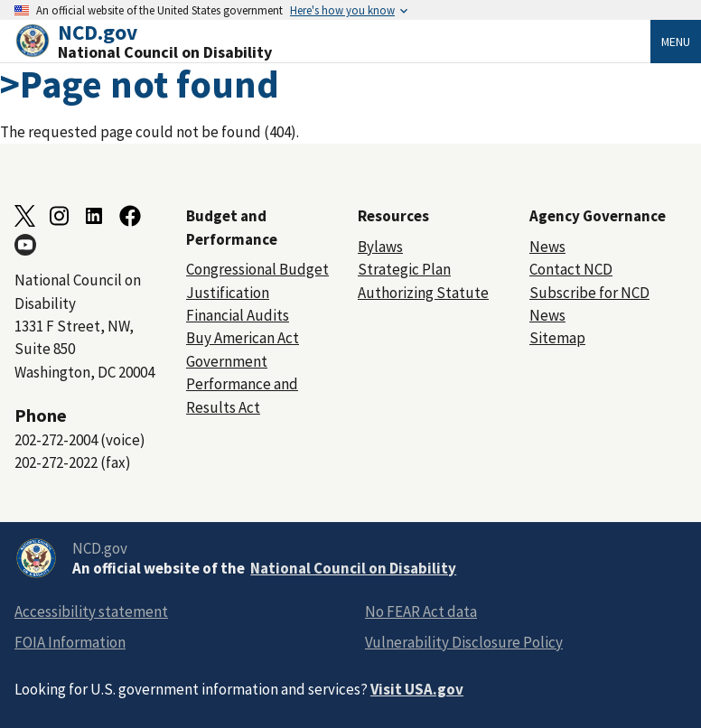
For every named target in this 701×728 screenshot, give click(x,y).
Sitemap (557, 338)
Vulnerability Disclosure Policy (464, 642)
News (547, 247)
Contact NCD (571, 269)
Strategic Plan (404, 269)
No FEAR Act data (421, 611)
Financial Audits (238, 315)
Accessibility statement (91, 611)
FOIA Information (70, 642)
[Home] (332, 41)
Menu (676, 42)
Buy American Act (243, 338)
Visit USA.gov (417, 689)
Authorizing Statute (423, 293)
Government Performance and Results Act (242, 384)
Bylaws (380, 247)
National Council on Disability (353, 568)
